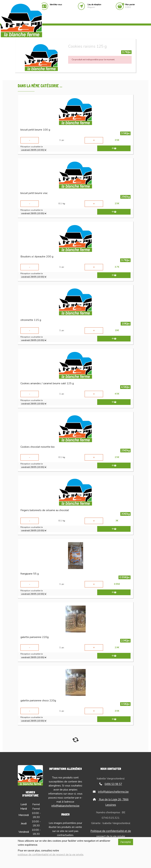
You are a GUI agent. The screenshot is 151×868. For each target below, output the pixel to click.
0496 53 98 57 (111, 784)
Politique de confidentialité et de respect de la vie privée (111, 834)
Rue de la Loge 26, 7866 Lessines (111, 802)
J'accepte (126, 842)
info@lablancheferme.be (65, 806)
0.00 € (130, 6)
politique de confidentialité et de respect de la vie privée (51, 855)
